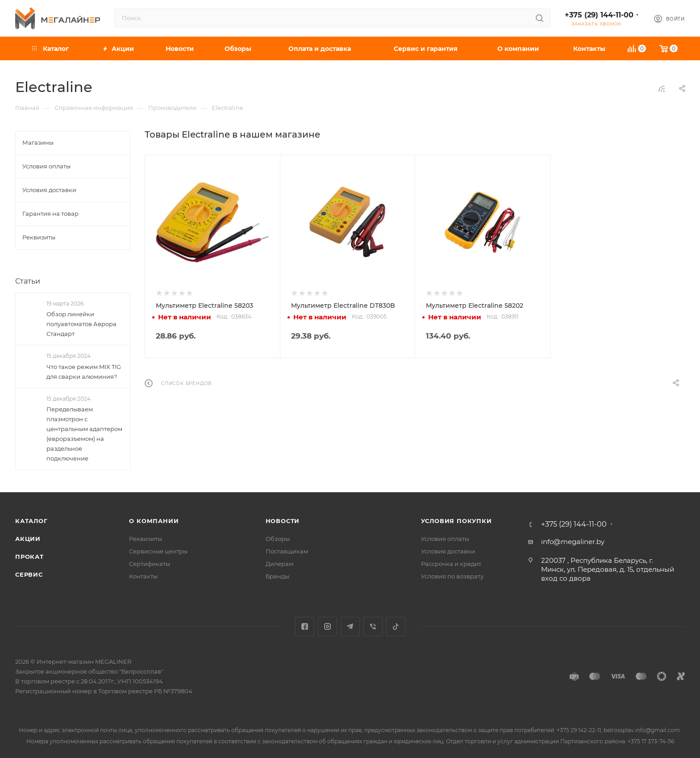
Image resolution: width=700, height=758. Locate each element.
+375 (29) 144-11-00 (599, 15)
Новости (283, 521)
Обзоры (278, 539)
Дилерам (279, 564)
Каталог (31, 521)
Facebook (305, 626)
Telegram (350, 626)
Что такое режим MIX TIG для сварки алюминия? (84, 372)
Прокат (29, 557)
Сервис (29, 574)
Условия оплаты (445, 539)
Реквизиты (146, 539)
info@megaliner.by (573, 542)
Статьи (28, 281)
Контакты (143, 576)
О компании (154, 521)
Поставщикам (287, 551)
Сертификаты (150, 564)
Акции (28, 539)
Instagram (327, 626)
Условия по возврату (452, 576)
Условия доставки (448, 551)
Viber (373, 626)
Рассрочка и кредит (451, 564)
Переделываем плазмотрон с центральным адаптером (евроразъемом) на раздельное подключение (84, 434)
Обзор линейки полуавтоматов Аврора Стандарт (81, 324)
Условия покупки (456, 521)
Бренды (277, 576)
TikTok (396, 626)
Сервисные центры (158, 551)
